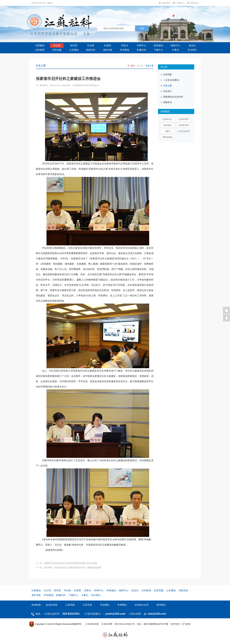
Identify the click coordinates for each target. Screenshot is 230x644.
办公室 (57, 45)
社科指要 (168, 74)
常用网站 (122, 605)
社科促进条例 (184, 131)
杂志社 (192, 45)
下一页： (69, 567)
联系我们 (161, 605)
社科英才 (168, 91)
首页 (132, 66)
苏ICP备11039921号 (125, 624)
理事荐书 (168, 102)
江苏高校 (70, 605)
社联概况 (40, 45)
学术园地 (125, 50)
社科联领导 (184, 119)
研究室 (74, 45)
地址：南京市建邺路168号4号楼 (153, 624)
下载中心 (182, 3)
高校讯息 (91, 50)
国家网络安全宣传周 (173, 97)
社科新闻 (40, 50)
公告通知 (74, 50)
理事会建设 (168, 137)
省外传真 (108, 50)
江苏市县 (87, 605)
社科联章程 (184, 125)
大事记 (175, 50)
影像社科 (142, 50)
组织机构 (168, 125)
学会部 (91, 45)
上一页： (67, 563)
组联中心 (175, 45)
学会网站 (105, 605)
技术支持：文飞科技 (181, 624)
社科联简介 (168, 119)
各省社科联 (52, 605)
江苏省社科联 (92, 624)
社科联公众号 (142, 605)
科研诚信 (158, 45)
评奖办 (125, 45)
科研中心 (142, 45)
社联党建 (57, 50)
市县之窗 (149, 66)
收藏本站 (195, 3)
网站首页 (167, 3)
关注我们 (192, 50)
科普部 (108, 45)
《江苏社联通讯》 (172, 80)
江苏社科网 (107, 624)
